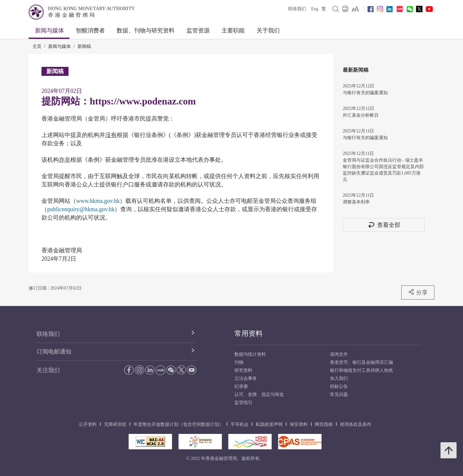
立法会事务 (246, 378)
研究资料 (243, 370)
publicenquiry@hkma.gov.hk (81, 209)
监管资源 (198, 31)
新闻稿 (84, 46)
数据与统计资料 (250, 354)
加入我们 (339, 378)
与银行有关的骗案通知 (365, 93)
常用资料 (249, 333)
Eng (315, 9)
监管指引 (243, 403)
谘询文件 (339, 354)
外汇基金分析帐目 (361, 115)
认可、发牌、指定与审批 (259, 395)
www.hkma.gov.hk (98, 201)
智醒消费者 (90, 31)
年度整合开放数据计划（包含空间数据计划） (178, 424)
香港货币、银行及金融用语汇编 (361, 362)
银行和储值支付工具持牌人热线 (361, 370)
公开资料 (88, 424)
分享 (418, 292)
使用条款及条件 (356, 424)
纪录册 (241, 386)
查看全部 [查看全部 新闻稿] (384, 225)
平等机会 (240, 424)
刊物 (239, 362)
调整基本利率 (356, 202)
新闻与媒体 (50, 31)
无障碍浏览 (115, 424)
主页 (37, 46)
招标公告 (339, 386)
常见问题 (339, 395)
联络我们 (297, 9)
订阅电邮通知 (54, 352)
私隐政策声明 (269, 424)
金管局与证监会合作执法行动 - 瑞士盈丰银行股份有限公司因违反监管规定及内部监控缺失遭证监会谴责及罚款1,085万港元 (383, 170)
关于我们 (268, 31)
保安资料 (299, 424)
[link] (355, 9)
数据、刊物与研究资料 (146, 31)
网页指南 (324, 424)
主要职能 (233, 31)
